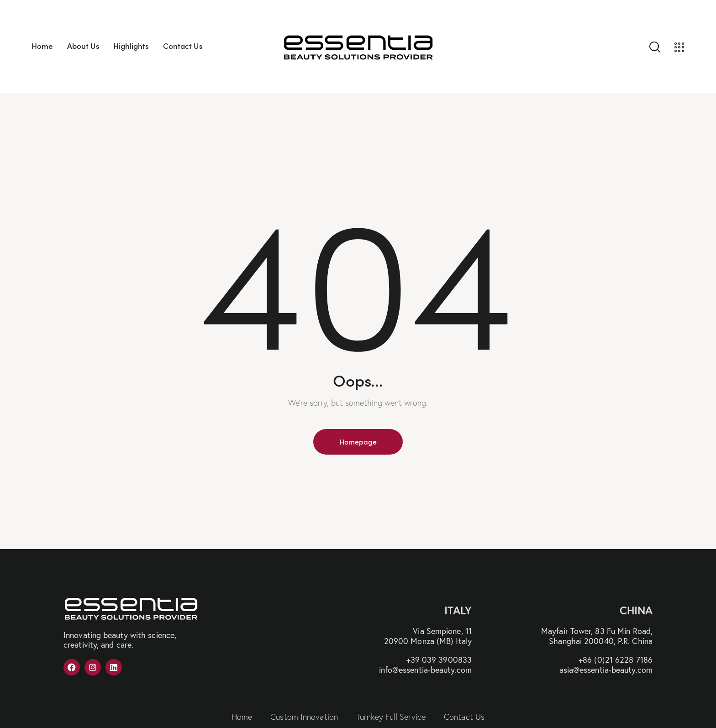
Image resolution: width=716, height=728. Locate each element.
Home (242, 717)
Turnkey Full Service (391, 717)
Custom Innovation (304, 717)
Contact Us (464, 717)
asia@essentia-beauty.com (606, 670)
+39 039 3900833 (439, 660)
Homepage (358, 441)
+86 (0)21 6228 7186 (616, 660)
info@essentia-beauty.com (425, 670)
